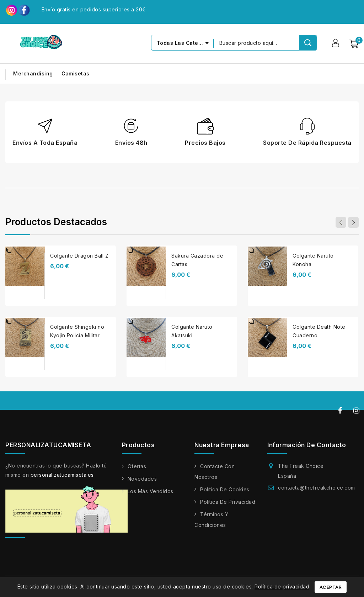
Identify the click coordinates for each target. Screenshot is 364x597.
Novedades (142, 479)
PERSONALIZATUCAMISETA (48, 445)
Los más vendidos (151, 492)
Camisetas (76, 74)
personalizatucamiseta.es (62, 475)
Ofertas (137, 467)
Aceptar (331, 587)
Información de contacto (307, 445)
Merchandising (33, 74)
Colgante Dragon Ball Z (79, 256)
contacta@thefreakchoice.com (317, 488)
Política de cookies (225, 490)
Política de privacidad (228, 502)
